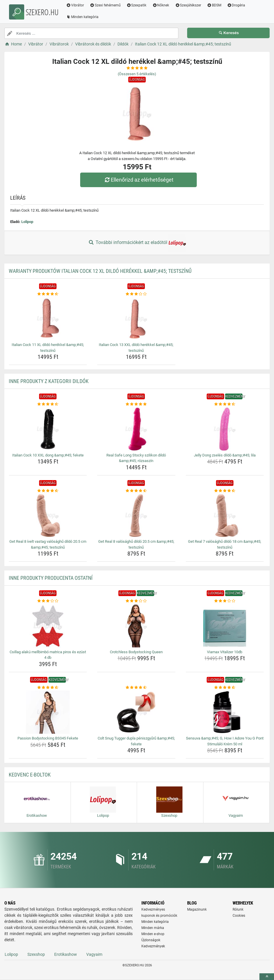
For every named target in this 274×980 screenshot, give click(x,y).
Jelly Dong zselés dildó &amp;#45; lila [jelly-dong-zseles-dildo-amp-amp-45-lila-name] (225, 455)
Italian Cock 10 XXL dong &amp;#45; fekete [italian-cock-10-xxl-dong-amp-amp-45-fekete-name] (48, 455)
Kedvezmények (153, 946)
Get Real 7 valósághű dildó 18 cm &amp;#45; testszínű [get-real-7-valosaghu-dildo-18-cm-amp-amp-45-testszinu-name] (225, 544)
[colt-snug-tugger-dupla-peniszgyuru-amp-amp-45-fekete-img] (136, 712)
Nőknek (161, 5)
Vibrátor (75, 5)
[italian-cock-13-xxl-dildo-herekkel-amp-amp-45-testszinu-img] (136, 319)
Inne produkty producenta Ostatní (51, 578)
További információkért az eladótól (137, 243)
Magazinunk (197, 909)
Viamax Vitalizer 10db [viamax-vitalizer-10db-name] (225, 652)
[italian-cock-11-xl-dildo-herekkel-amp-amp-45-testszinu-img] (48, 319)
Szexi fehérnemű (105, 5)
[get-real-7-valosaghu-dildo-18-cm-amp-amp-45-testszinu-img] (225, 515)
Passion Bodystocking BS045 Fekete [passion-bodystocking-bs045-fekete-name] (48, 738)
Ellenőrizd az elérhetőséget (138, 180)
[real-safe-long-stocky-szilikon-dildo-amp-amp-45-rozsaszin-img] (136, 429)
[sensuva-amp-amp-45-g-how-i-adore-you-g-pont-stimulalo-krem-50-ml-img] (225, 712)
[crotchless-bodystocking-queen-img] (136, 626)
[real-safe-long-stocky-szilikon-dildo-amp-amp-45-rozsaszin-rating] (136, 404)
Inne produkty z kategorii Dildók (49, 381)
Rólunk (238, 909)
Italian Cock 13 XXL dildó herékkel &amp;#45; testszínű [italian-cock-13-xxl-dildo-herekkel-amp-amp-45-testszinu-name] (136, 348)
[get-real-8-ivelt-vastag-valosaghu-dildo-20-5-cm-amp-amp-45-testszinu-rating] (48, 491)
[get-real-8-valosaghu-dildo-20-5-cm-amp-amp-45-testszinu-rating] (136, 491)
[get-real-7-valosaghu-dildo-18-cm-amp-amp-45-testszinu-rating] (225, 491)
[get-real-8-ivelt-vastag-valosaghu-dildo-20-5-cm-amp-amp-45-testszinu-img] (48, 515)
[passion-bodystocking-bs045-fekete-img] (48, 712)
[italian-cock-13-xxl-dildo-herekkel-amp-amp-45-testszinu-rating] (136, 294)
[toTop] (267, 977)
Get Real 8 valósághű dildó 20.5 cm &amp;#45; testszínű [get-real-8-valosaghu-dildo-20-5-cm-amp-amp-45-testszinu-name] (136, 544)
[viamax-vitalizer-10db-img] (225, 626)
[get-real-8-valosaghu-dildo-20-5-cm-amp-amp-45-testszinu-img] (136, 515)
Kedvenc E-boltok (30, 775)
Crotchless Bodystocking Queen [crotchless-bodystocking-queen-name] (136, 652)
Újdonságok (151, 940)
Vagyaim (94, 954)
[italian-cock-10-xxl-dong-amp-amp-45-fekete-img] (48, 429)
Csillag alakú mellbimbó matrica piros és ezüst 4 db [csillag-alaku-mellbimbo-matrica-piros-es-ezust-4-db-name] (48, 655)
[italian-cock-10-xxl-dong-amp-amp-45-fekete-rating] (48, 404)
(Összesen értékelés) (137, 74)
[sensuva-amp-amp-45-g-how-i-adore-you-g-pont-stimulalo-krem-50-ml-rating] (225, 688)
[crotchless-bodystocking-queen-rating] (136, 601)
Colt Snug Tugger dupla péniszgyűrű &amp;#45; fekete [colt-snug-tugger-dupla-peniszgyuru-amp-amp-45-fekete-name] (136, 741)
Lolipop (27, 222)
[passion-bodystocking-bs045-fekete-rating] (48, 688)
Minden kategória (82, 17)
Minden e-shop (153, 934)
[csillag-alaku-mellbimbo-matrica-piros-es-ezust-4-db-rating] (48, 601)
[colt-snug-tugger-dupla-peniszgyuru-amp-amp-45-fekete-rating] (136, 688)
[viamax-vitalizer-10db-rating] (225, 601)
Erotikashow (66, 954)
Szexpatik (137, 5)
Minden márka (153, 928)
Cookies (239, 916)
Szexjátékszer (188, 5)
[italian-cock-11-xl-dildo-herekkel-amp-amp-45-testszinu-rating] (48, 294)
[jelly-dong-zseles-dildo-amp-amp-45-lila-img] (225, 429)
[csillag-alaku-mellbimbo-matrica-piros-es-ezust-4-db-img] (48, 626)
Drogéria (236, 5)
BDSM (214, 5)
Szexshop (36, 954)
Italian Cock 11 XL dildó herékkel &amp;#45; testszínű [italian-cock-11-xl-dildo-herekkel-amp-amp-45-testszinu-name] (48, 348)
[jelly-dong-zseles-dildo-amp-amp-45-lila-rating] (225, 404)
